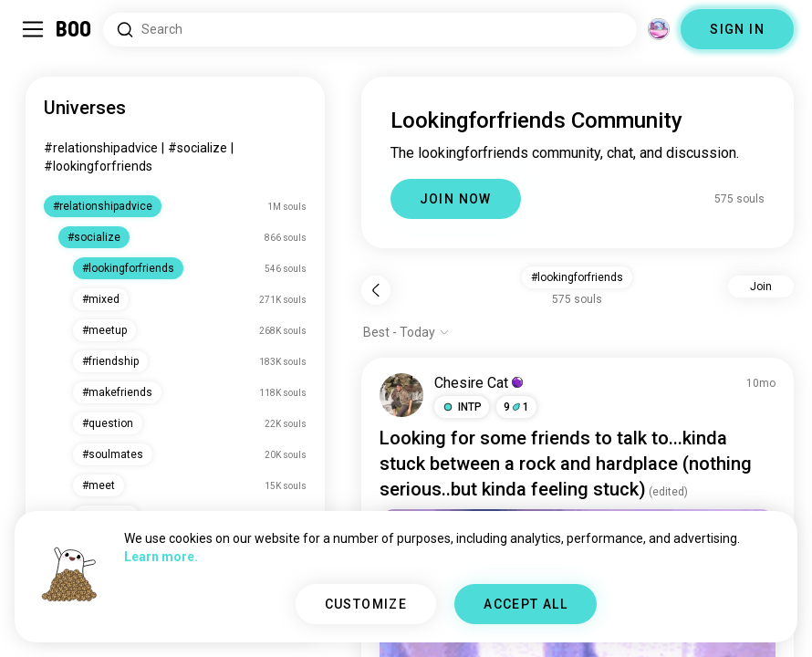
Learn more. (161, 557)
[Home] (74, 29)
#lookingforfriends (98, 166)
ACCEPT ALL (526, 604)
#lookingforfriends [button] (577, 277)
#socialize (198, 148)
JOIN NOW (456, 199)
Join (761, 287)
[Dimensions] (659, 29)
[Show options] (406, 332)
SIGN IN (737, 29)
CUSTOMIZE (366, 604)
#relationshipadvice (101, 148)
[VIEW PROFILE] (401, 395)
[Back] (376, 290)
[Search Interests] (370, 30)
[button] (462, 407)
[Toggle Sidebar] (33, 29)
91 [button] (516, 407)
